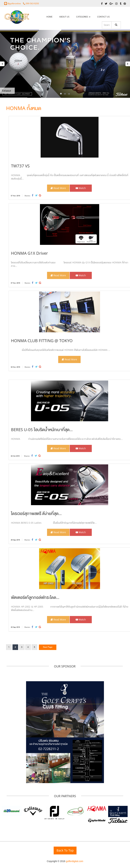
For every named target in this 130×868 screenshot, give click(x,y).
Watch (81, 188)
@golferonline (14, 3)
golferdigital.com (75, 861)
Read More (58, 188)
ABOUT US (64, 17)
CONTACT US (103, 17)
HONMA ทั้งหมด (24, 108)
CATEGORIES (83, 17)
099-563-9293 (32, 3)
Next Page (48, 647)
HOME (49, 17)
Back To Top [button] (65, 850)
